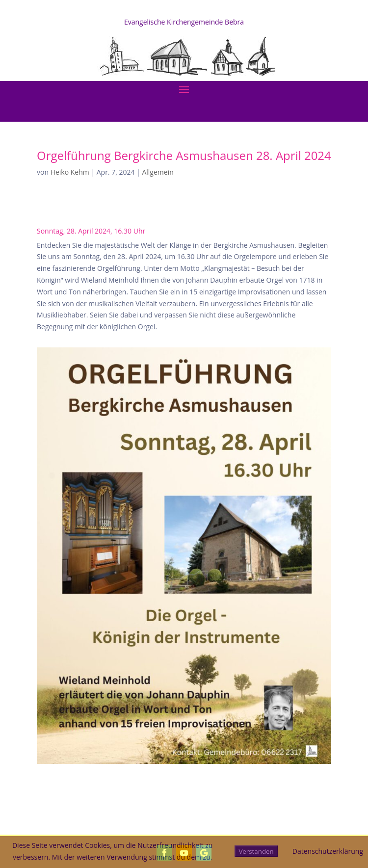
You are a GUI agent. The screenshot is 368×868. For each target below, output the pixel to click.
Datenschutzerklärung (328, 851)
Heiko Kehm (70, 172)
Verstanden (256, 851)
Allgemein (158, 172)
